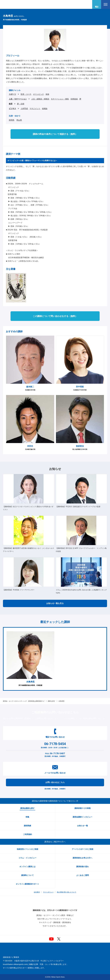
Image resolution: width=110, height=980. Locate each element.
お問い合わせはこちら (55, 782)
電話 (97, 7)
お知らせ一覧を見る (55, 603)
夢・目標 (21, 104)
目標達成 (74, 99)
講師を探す (52, 701)
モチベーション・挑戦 (60, 99)
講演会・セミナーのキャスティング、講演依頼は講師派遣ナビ (24, 701)
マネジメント (35, 109)
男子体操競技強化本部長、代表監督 (30, 659)
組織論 (45, 109)
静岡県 (12, 120)
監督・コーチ (26, 94)
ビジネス (12, 109)
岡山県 (19, 120)
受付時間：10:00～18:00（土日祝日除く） (55, 745)
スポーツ (12, 94)
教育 (11, 104)
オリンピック (38, 94)
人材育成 (24, 109)
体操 (47, 94)
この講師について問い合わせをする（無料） (55, 316)
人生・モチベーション (18, 99)
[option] (30, 659)
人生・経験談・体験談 (40, 99)
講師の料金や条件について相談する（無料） (55, 134)
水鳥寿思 (61, 701)
